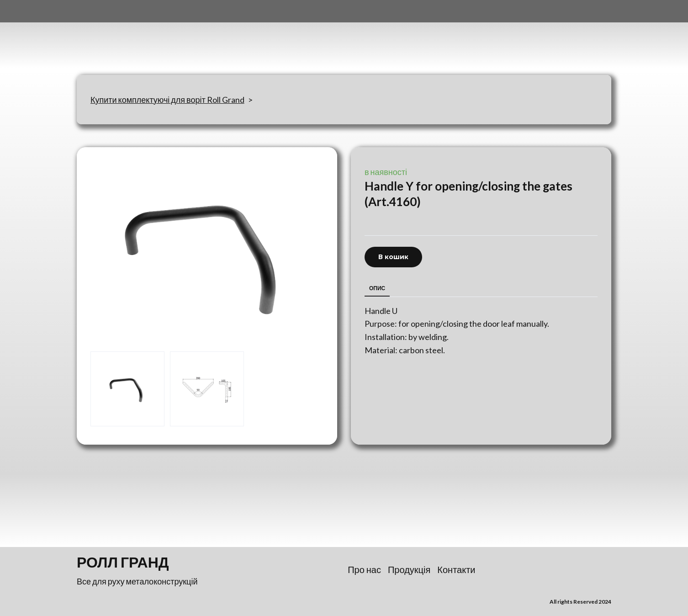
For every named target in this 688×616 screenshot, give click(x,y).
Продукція (409, 569)
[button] (393, 257)
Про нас (364, 569)
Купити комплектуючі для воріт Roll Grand (167, 100)
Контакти (456, 569)
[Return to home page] (122, 37)
